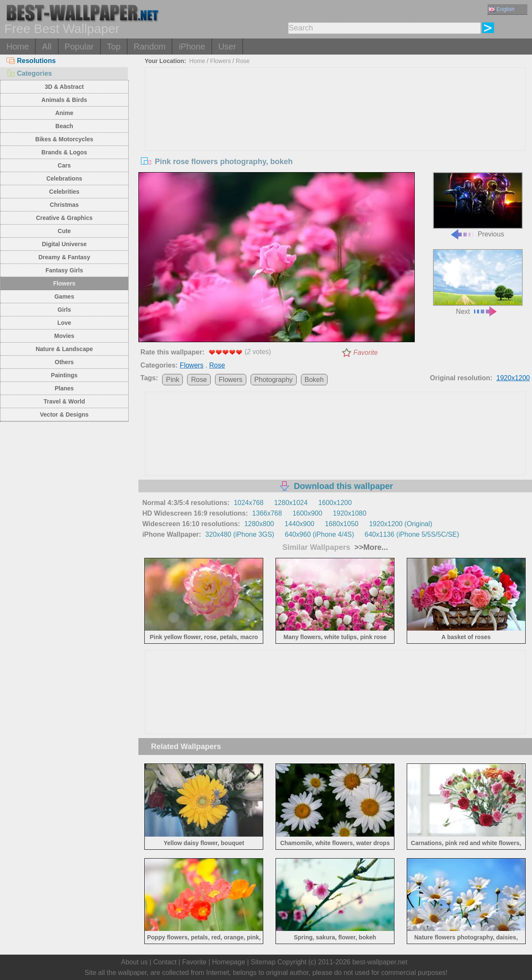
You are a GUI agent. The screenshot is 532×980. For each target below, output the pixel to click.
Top (114, 47)
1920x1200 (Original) (401, 524)
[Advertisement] (335, 131)
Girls (64, 310)
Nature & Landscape (64, 349)
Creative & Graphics (64, 218)
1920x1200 (513, 378)
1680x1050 (342, 524)
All (47, 47)
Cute (64, 231)
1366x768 (267, 513)
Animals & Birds (64, 100)
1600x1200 (335, 503)
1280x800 (259, 524)
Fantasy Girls (64, 270)
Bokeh (314, 380)
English (502, 9)
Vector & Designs (64, 415)
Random (150, 47)
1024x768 (248, 503)
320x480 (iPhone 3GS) (240, 534)
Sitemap (263, 962)
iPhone (192, 47)
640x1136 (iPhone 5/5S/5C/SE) (412, 534)
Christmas (64, 205)
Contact (165, 962)
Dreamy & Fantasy (64, 257)
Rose (243, 61)
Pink (172, 380)
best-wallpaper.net (380, 962)
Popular (79, 47)
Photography (274, 380)
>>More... (370, 547)
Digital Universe (64, 244)
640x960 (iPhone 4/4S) (320, 534)
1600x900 (307, 513)
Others (64, 362)
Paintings (64, 375)
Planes (64, 388)
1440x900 (299, 524)
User (227, 47)
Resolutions (31, 61)
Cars (64, 165)
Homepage (229, 962)
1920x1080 (349, 513)
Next (478, 282)
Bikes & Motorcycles (64, 139)
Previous (478, 205)
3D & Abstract (64, 87)
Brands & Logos (64, 152)
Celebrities (64, 192)
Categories (29, 73)
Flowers (64, 283)
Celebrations (64, 178)
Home (18, 47)
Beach (64, 126)
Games (64, 296)
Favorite (366, 353)
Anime (64, 113)
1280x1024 (291, 503)
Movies (64, 336)
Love (64, 323)
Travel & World (64, 401)
